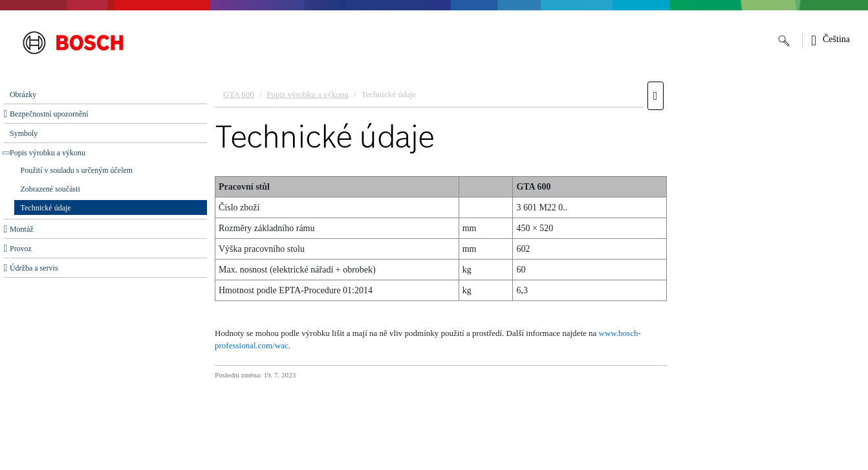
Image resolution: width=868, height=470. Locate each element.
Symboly (24, 133)
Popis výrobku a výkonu (48, 153)
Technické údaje (46, 208)
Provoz (21, 249)
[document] (537, 273)
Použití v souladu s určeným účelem (77, 170)
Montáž (22, 229)
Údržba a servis (34, 268)
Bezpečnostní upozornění (49, 114)
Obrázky (23, 95)
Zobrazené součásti (50, 189)
